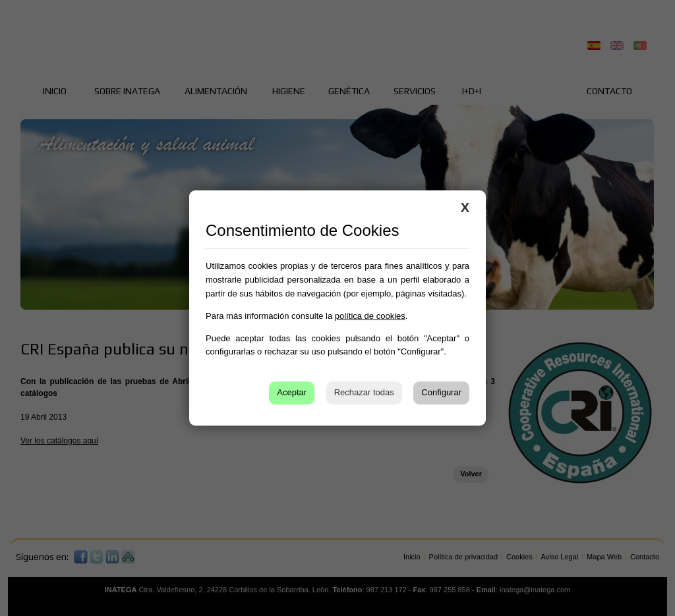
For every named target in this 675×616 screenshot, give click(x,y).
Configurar (441, 392)
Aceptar (292, 392)
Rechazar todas (364, 392)
